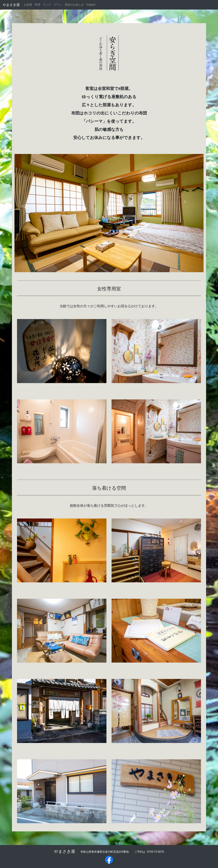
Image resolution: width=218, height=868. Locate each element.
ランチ (47, 5)
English (91, 5)
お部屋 (28, 5)
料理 (37, 5)
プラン (58, 5)
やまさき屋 (11, 5)
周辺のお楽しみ (74, 5)
